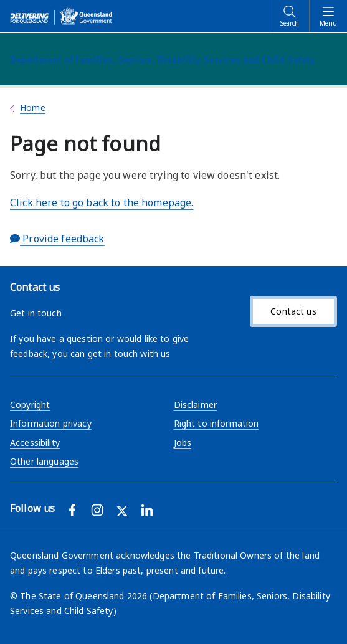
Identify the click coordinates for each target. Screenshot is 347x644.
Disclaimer (195, 405)
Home (33, 107)
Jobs (183, 443)
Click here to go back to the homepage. (102, 202)
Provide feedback (57, 239)
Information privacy (51, 423)
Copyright (30, 405)
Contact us (293, 311)
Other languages (44, 461)
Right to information (216, 423)
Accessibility (35, 443)
